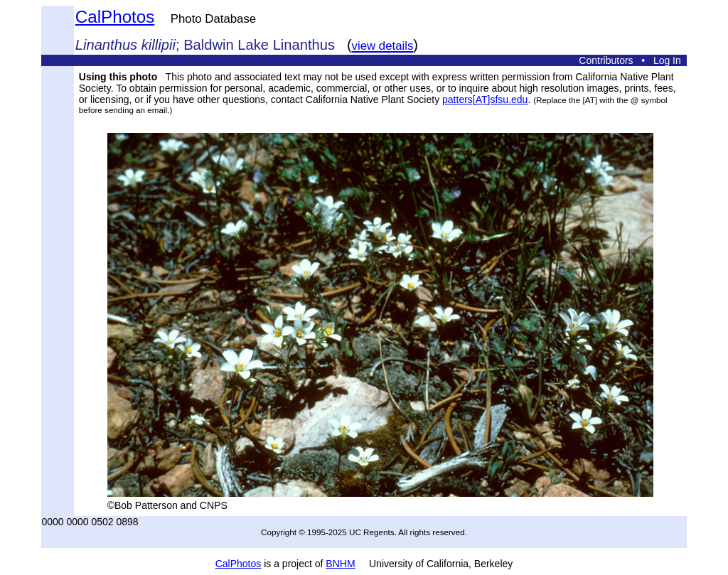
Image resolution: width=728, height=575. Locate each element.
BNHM (340, 564)
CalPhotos (115, 17)
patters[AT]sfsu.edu (485, 100)
